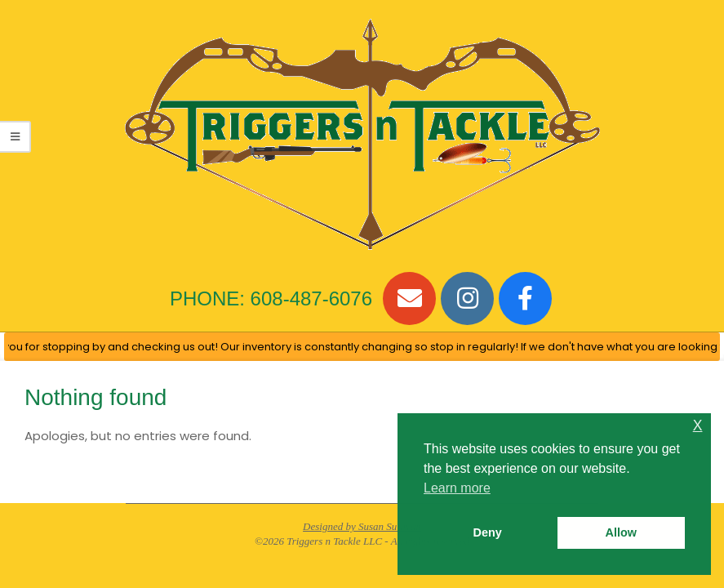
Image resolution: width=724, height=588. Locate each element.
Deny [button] (488, 532)
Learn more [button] (457, 488)
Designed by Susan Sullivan (362, 526)
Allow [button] (621, 532)
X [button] (698, 426)
